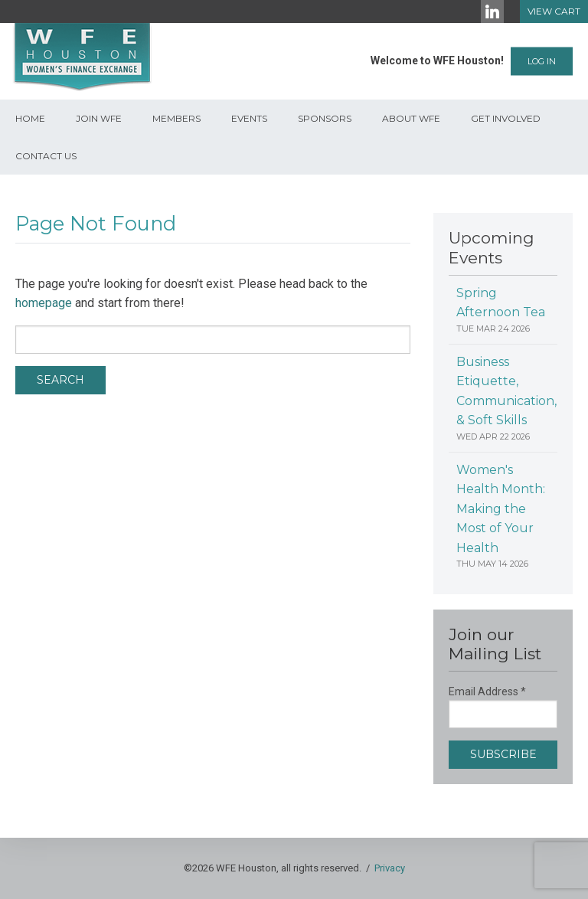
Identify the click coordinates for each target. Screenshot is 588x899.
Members (176, 118)
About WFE (411, 118)
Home (30, 118)
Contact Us (46, 156)
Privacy (390, 868)
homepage (44, 303)
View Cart (554, 11)
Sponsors (325, 118)
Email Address (487, 691)
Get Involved (506, 118)
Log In (542, 61)
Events (249, 118)
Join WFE (99, 118)
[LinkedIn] (492, 11)
